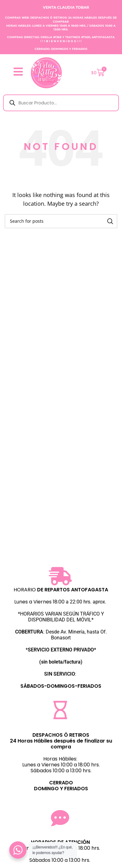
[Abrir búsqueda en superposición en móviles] (61, 103)
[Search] (61, 221)
